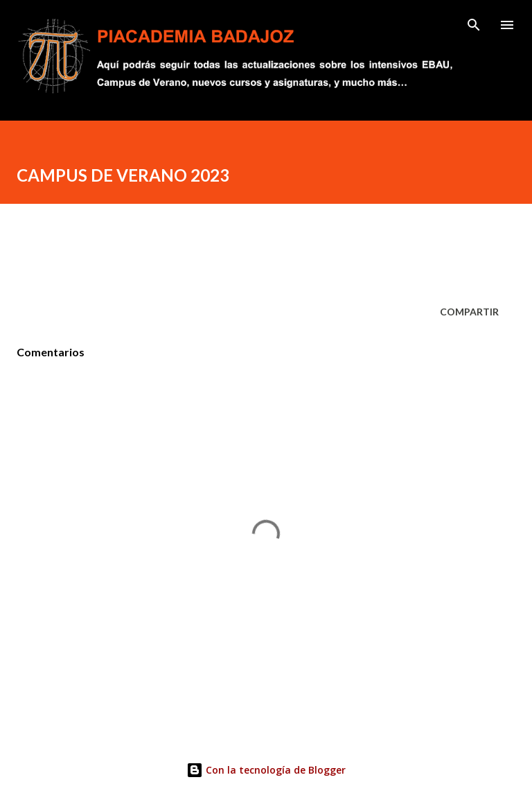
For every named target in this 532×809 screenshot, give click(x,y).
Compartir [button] (469, 312)
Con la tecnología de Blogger (266, 770)
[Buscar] (474, 25)
